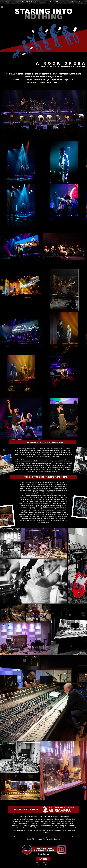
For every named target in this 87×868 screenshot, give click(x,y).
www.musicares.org (40, 837)
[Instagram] (3, 7)
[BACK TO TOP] (43, 859)
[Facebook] (7, 7)
